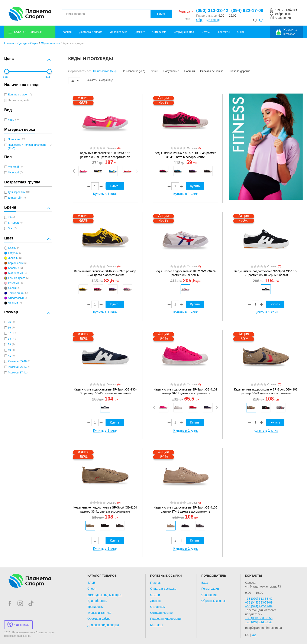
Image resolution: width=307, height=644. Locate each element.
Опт (187, 19)
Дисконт (140, 32)
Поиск (161, 14)
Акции (154, 71)
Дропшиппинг (119, 32)
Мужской (13, 173)
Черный (13, 303)
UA (261, 20)
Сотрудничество (184, 32)
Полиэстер (15, 139)
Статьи (206, 32)
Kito (10, 217)
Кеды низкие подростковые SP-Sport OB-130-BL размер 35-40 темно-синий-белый (105, 391)
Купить (115, 186)
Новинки (190, 71)
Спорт (92, 589)
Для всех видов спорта (103, 625)
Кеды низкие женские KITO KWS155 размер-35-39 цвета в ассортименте (105, 155)
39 (9, 344)
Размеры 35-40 (17, 361)
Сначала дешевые (212, 71)
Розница (184, 12)
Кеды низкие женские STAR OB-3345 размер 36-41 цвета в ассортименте (185, 155)
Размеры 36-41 (17, 367)
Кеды (11, 120)
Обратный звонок (208, 20)
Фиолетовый (16, 298)
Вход (205, 583)
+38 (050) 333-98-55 (259, 618)
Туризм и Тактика (99, 613)
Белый (12, 248)
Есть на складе (17, 95)
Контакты (224, 32)
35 (9, 322)
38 (9, 339)
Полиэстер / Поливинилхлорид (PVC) (27, 147)
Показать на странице (99, 80)
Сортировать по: (80, 71)
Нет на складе (17, 100)
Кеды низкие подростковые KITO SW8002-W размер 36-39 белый (186, 273)
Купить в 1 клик (105, 194)
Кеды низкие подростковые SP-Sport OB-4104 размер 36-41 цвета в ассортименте (105, 509)
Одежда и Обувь (28, 43)
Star (10, 228)
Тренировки (96, 607)
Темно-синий (16, 293)
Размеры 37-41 (17, 373)
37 (9, 333)
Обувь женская (50, 43)
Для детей (14, 198)
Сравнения (209, 595)
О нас (241, 32)
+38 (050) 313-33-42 (259, 599)
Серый (12, 288)
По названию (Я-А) (134, 71)
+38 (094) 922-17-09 (259, 606)
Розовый (13, 283)
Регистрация (210, 589)
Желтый (13, 258)
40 (9, 350)
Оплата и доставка (163, 589)
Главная (67, 32)
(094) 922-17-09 (247, 10)
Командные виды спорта (104, 595)
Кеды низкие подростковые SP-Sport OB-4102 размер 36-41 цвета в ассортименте (185, 391)
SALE (91, 583)
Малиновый (15, 273)
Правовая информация (166, 619)
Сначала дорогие (239, 71)
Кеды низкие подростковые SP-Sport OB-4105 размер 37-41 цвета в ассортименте (185, 509)
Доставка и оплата (91, 32)
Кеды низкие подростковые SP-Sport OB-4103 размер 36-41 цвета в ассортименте (266, 391)
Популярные (171, 71)
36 (9, 328)
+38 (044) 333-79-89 (259, 602)
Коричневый (16, 263)
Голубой (13, 253)
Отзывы (114, 148)
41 (9, 356)
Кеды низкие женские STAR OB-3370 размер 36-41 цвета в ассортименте (105, 273)
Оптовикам (159, 32)
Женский (13, 167)
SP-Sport (13, 223)
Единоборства (97, 601)
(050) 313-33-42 (212, 10)
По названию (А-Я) (105, 71)
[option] (83, 171)
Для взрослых (17, 192)
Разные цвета (17, 278)
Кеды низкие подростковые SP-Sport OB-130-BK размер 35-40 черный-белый (266, 273)
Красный (14, 268)
